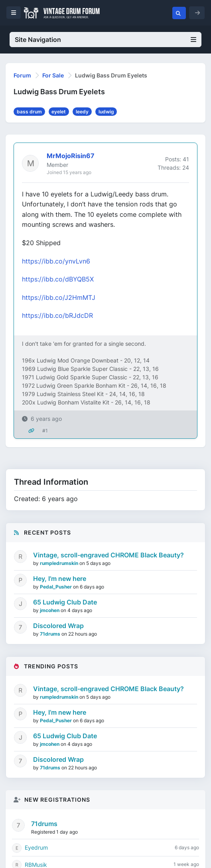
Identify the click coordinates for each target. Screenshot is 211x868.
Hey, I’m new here (60, 579)
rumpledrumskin (60, 563)
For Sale (53, 75)
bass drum (29, 112)
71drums (51, 634)
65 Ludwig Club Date (65, 602)
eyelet (59, 112)
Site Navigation (105, 40)
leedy (82, 112)
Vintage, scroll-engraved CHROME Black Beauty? (108, 555)
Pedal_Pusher (56, 587)
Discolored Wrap (58, 626)
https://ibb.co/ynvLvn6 (56, 261)
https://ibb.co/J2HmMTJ (59, 297)
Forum (22, 75)
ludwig (106, 112)
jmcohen (50, 610)
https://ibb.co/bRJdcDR (57, 315)
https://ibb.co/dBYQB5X (58, 279)
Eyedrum (36, 847)
